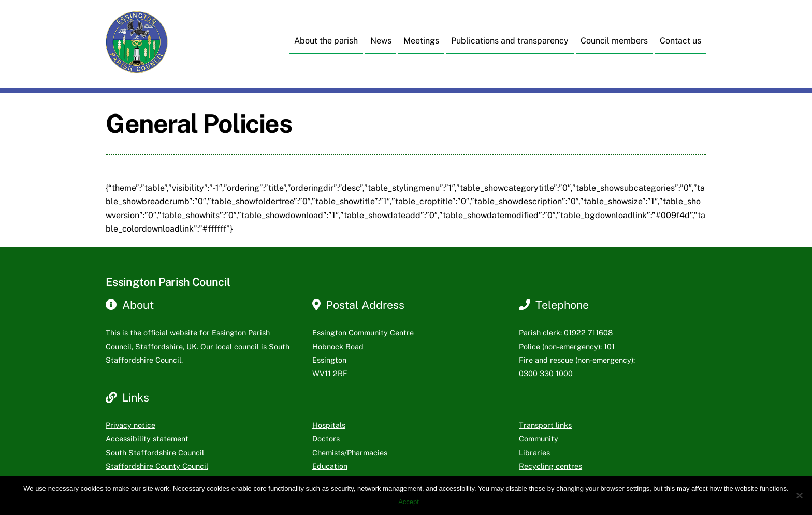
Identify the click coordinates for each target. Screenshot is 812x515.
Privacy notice (130, 425)
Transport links (545, 425)
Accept (409, 502)
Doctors (326, 439)
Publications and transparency (510, 41)
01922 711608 (588, 332)
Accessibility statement (147, 439)
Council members (614, 41)
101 (609, 346)
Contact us (680, 41)
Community (539, 439)
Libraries (534, 453)
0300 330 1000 (546, 373)
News (381, 41)
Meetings (421, 41)
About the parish (326, 41)
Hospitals (329, 425)
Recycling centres (550, 466)
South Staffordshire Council (155, 453)
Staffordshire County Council (157, 466)
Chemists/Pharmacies (350, 453)
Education (330, 466)
